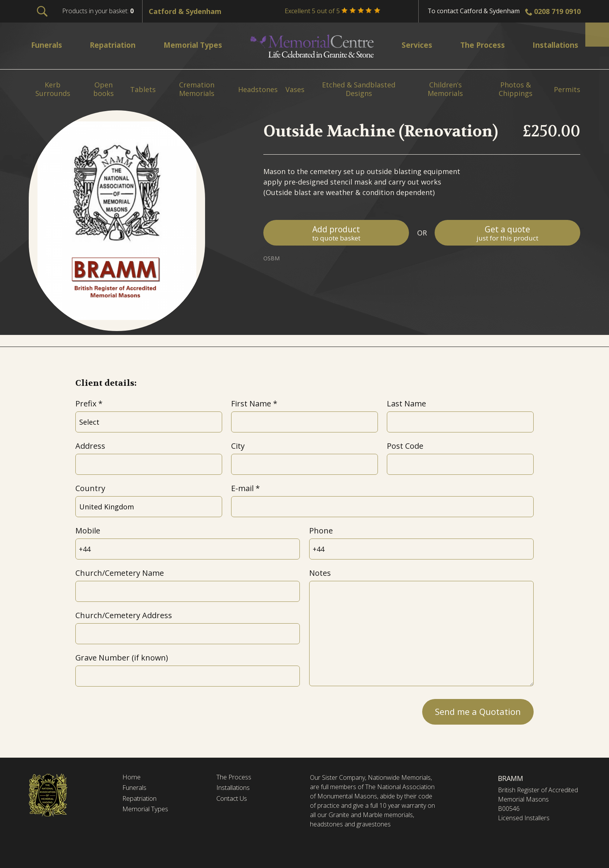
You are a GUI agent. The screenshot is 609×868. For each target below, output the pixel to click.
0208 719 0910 (557, 11)
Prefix (86, 403)
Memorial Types (147, 811)
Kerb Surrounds (53, 89)
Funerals (136, 789)
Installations (236, 789)
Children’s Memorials (445, 89)
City (238, 446)
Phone (321, 531)
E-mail (242, 488)
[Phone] (421, 549)
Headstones (258, 90)
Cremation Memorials (197, 89)
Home (132, 777)
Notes (320, 573)
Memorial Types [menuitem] (197, 45)
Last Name (406, 403)
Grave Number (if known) (122, 658)
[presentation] (134, 709)
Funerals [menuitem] (48, 45)
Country (90, 488)
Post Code (405, 446)
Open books (104, 89)
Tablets (143, 90)
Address (90, 446)
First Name (251, 403)
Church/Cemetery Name (120, 573)
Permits (567, 90)
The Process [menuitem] (479, 45)
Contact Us (234, 800)
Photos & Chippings (516, 89)
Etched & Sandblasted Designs (359, 89)
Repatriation (141, 800)
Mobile (88, 531)
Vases (295, 90)
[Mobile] (188, 549)
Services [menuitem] (416, 45)
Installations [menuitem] (552, 45)
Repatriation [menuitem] (116, 45)
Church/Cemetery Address (124, 615)
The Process (236, 777)
